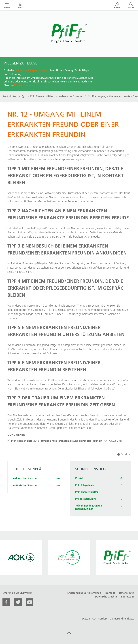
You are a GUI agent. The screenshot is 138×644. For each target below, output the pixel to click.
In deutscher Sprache (70, 96)
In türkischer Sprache (25, 485)
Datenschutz (126, 593)
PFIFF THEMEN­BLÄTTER (31, 469)
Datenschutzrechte (106, 597)
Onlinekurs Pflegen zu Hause (31, 70)
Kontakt (80, 478)
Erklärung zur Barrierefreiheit (84, 593)
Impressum (127, 597)
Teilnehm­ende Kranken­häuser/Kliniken (89, 507)
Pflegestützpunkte (86, 499)
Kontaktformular (24, 85)
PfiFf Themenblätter (42, 96)
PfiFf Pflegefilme (85, 485)
